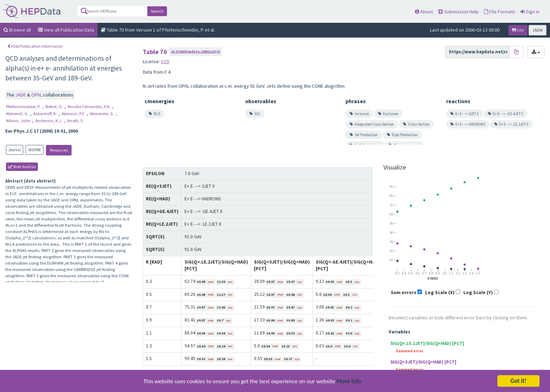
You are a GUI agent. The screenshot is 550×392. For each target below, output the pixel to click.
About (424, 12)
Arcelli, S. (75, 121)
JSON (538, 30)
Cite (518, 30)
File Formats (500, 12)
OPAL (37, 95)
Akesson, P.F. (74, 114)
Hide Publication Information (35, 46)
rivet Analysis (22, 167)
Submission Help (458, 12)
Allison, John (19, 121)
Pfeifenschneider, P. (24, 107)
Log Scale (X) (440, 292)
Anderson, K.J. (49, 121)
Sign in (530, 12)
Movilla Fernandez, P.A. (90, 107)
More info (349, 388)
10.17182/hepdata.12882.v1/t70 (195, 51)
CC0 (165, 61)
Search (157, 11)
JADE (21, 95)
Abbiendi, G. (18, 114)
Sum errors (404, 292)
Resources (59, 150)
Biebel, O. (55, 107)
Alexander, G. (102, 114)
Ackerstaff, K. (46, 114)
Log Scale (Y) (478, 292)
